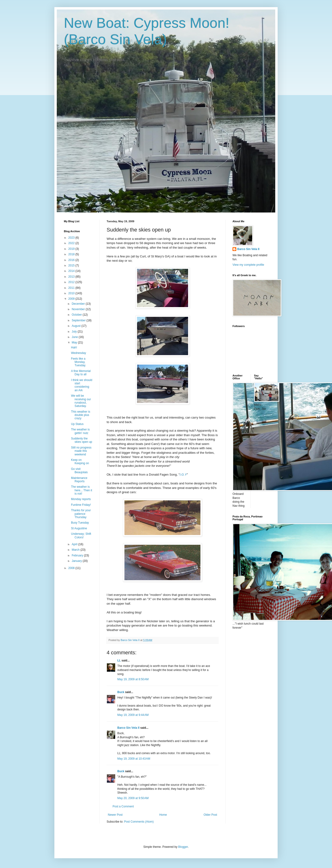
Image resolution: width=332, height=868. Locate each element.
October (77, 315)
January (77, 561)
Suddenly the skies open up (82, 440)
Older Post (210, 815)
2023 (72, 238)
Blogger (183, 847)
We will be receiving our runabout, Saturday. (81, 401)
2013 (72, 277)
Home (163, 815)
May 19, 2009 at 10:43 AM (134, 759)
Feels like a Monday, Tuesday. (78, 362)
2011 (72, 288)
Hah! (74, 347)
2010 (72, 293)
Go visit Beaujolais (79, 471)
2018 (72, 254)
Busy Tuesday (80, 523)
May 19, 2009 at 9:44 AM (133, 715)
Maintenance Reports (79, 480)
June (75, 337)
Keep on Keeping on (80, 462)
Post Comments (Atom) (139, 822)
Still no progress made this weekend (81, 451)
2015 (72, 265)
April (75, 544)
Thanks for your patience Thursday (81, 514)
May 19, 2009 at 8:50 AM (133, 679)
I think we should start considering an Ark (82, 385)
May (75, 342)
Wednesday (78, 353)
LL (119, 661)
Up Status (77, 424)
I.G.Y (183, 475)
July (75, 332)
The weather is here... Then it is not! (82, 490)
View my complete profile (248, 265)
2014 (72, 271)
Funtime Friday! (81, 505)
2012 (72, 282)
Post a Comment (123, 806)
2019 (72, 249)
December (79, 304)
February (78, 555)
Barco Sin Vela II (128, 728)
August (77, 326)
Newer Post (115, 815)
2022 (72, 243)
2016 (72, 260)
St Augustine (79, 528)
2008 (72, 568)
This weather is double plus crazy (81, 415)
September (79, 320)
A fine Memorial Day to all (81, 373)
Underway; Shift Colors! (81, 535)
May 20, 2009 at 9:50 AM (133, 798)
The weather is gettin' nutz (80, 431)
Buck (121, 692)
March (76, 550)
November (79, 309)
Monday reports (81, 499)
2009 (72, 299)
